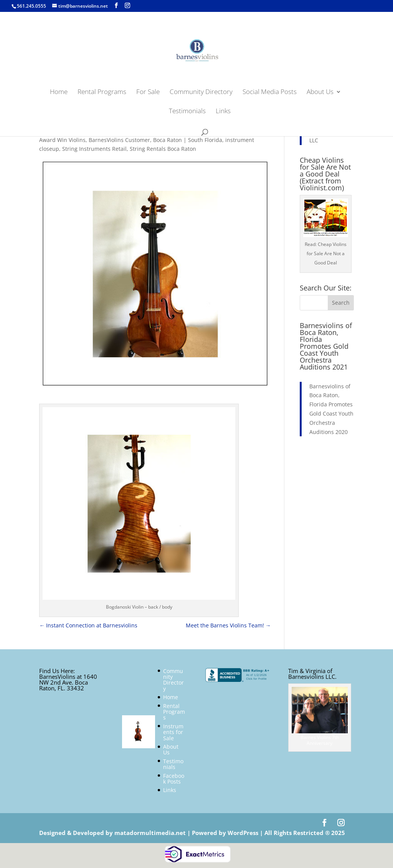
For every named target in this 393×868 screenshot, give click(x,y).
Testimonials (187, 112)
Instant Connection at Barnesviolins (88, 625)
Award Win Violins (62, 140)
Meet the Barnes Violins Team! (228, 625)
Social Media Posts (270, 92)
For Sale (148, 92)
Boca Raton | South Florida (188, 140)
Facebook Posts (174, 779)
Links (223, 112)
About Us (320, 92)
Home (59, 92)
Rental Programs (102, 92)
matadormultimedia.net (151, 833)
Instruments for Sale (173, 732)
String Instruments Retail (94, 149)
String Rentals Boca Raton (163, 149)
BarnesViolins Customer (119, 140)
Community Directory (201, 92)
